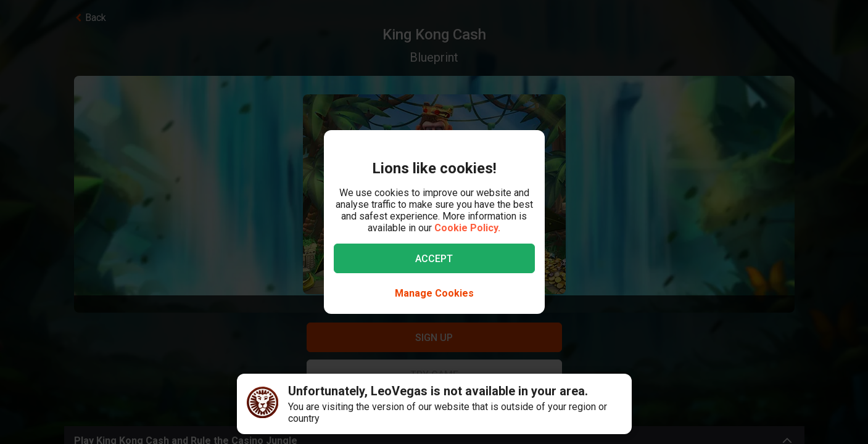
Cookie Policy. (467, 228)
